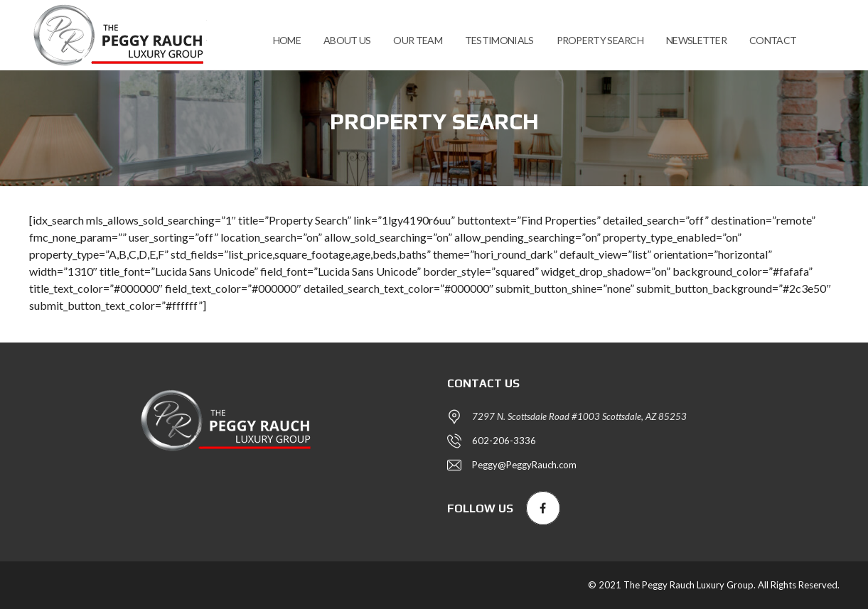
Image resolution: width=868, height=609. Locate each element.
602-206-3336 (504, 441)
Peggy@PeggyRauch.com (524, 465)
